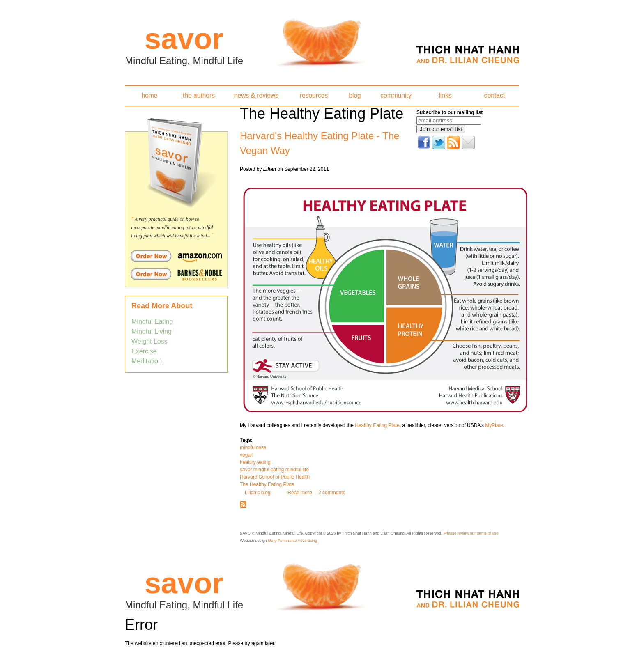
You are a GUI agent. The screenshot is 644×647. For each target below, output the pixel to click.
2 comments (332, 493)
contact (494, 95)
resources (314, 95)
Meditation (147, 361)
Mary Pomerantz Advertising (292, 540)
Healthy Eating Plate (377, 425)
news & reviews (256, 95)
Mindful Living (152, 332)
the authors (199, 95)
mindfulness (253, 447)
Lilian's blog (258, 493)
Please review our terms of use (471, 533)
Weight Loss (149, 341)
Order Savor (176, 256)
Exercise (144, 351)
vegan (247, 455)
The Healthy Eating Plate (267, 484)
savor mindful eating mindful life (274, 470)
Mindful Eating (152, 322)
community (396, 95)
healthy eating (255, 462)
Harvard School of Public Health (275, 477)
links (445, 95)
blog (355, 95)
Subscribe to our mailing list (450, 112)
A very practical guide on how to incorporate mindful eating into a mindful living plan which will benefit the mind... (172, 227)
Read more (300, 493)
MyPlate (494, 425)
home (149, 95)
